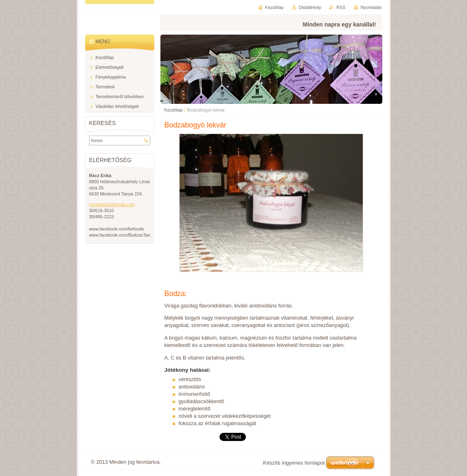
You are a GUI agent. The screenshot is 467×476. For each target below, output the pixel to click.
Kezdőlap (174, 110)
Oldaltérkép (310, 7)
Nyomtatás (371, 7)
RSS (341, 7)
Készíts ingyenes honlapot (294, 463)
